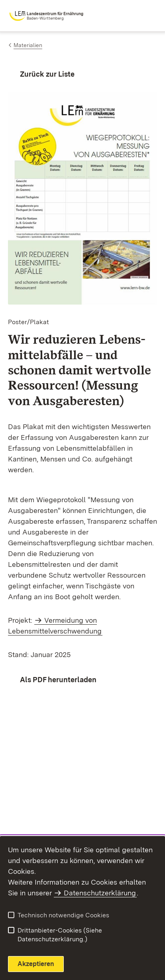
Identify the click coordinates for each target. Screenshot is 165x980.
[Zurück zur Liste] (41, 74)
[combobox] (122, 16)
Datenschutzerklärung (100, 893)
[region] (82, 540)
